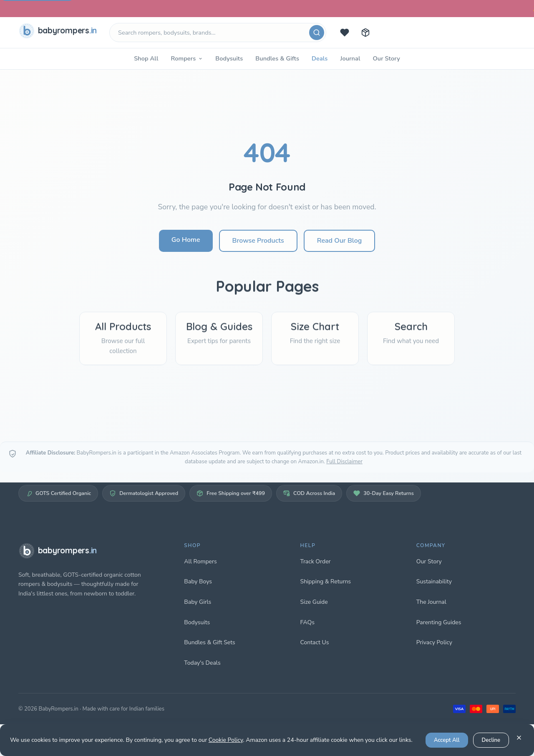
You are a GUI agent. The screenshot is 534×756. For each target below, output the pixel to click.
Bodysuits (229, 58)
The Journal (431, 602)
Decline (491, 740)
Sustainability (434, 581)
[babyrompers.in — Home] (59, 33)
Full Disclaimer (344, 462)
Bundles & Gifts (277, 58)
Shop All (146, 58)
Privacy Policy (434, 642)
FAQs (307, 622)
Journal (350, 58)
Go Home (186, 240)
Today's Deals (202, 663)
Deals (320, 58)
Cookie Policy (226, 740)
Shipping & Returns (326, 581)
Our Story (386, 58)
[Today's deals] (345, 33)
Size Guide (314, 602)
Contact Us (315, 642)
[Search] (317, 33)
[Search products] (218, 33)
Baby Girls (198, 602)
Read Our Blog (339, 241)
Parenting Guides (439, 622)
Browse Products (258, 241)
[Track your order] (365, 33)
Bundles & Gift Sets (210, 642)
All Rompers (200, 561)
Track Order (316, 561)
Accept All (447, 740)
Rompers (187, 58)
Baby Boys (198, 581)
